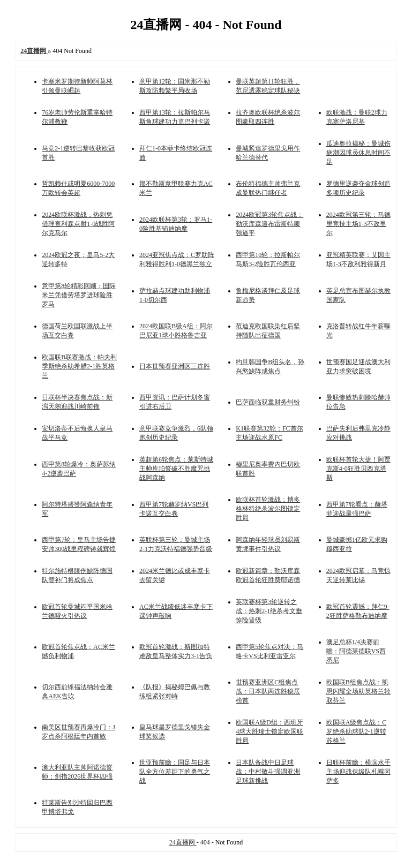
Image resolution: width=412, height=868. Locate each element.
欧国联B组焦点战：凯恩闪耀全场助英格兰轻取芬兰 (358, 691)
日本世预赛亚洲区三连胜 (175, 366)
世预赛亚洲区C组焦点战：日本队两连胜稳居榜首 (268, 691)
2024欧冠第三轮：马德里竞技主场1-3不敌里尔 (358, 224)
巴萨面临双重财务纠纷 (268, 402)
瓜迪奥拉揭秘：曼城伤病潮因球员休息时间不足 (358, 153)
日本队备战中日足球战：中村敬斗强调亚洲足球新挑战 (268, 772)
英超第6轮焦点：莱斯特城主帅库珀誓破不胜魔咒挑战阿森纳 (176, 469)
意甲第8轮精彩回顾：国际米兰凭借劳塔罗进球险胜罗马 (79, 295)
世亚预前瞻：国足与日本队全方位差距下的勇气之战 (175, 772)
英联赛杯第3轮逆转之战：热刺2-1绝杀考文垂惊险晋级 (269, 611)
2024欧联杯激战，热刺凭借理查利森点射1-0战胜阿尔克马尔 (78, 224)
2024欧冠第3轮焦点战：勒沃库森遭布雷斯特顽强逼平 (269, 224)
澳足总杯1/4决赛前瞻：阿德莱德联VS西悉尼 (356, 651)
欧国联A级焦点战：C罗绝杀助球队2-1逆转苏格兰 (357, 731)
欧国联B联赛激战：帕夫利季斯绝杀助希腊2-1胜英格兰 (79, 366)
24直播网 (183, 842)
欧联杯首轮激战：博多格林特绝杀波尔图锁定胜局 (268, 509)
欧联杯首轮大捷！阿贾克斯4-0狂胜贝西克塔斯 (358, 469)
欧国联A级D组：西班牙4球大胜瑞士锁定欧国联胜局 (269, 731)
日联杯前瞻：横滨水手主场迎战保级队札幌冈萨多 (358, 772)
